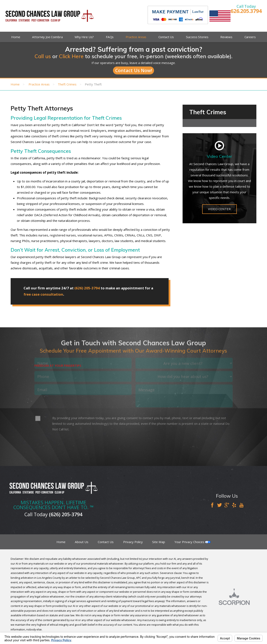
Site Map (159, 542)
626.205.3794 (246, 11)
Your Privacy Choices (192, 542)
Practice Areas (136, 37)
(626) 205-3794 (87, 288)
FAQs (110, 37)
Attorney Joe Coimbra (47, 37)
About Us (82, 542)
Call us (43, 56)
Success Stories (197, 37)
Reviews (226, 37)
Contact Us (166, 37)
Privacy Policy (133, 542)
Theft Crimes (67, 84)
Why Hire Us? (84, 37)
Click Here (71, 56)
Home (16, 37)
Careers (250, 37)
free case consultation (43, 294)
